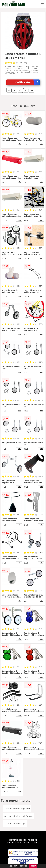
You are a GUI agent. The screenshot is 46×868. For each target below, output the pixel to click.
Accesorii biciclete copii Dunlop (19, 816)
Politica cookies (31, 843)
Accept (33, 866)
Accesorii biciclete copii (15, 824)
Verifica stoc (27, 82)
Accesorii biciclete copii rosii (17, 809)
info (19, 144)
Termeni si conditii (17, 840)
